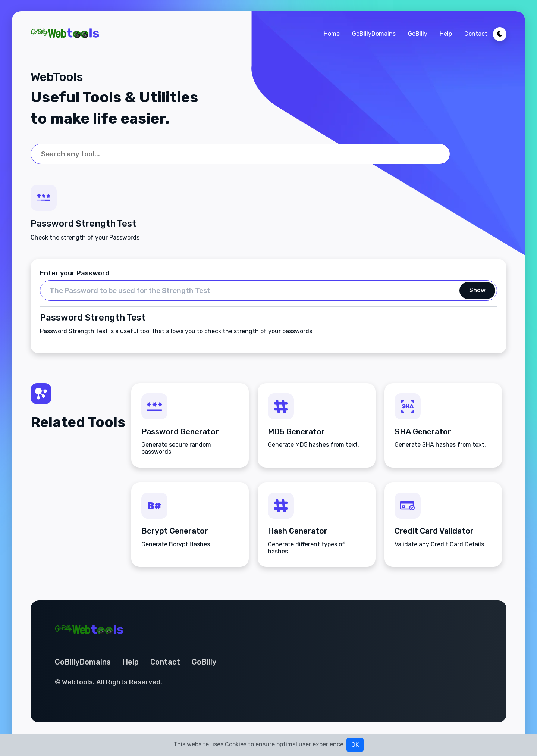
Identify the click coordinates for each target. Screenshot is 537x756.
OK (355, 745)
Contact (476, 34)
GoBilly (418, 34)
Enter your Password (75, 273)
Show (477, 290)
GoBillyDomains (374, 34)
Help (446, 34)
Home (332, 34)
